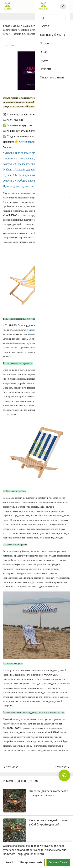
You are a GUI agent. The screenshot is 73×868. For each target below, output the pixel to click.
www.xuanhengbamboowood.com (39, 142)
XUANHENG (10, 198)
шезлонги (34, 330)
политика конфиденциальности (23, 854)
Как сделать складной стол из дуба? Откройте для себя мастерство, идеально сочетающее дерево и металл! (48, 823)
